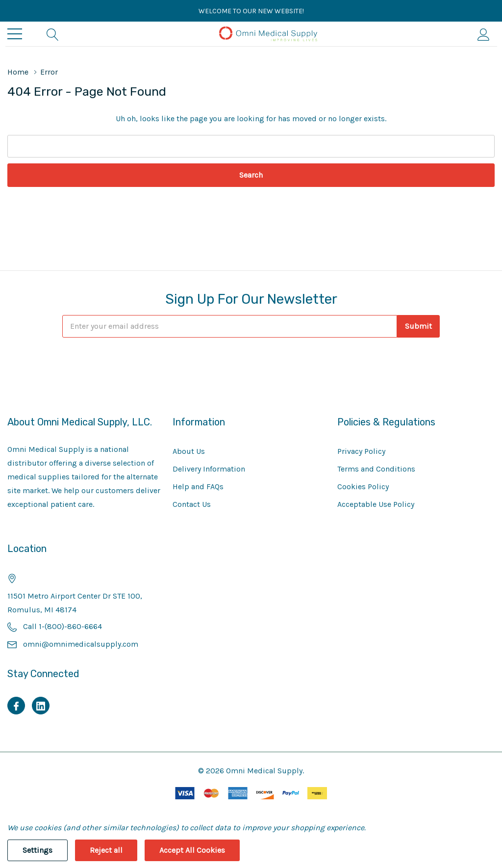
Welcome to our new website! (251, 11)
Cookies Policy (363, 487)
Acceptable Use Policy (376, 504)
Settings (38, 850)
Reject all (106, 850)
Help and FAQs (198, 487)
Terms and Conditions (376, 469)
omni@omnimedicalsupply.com (81, 644)
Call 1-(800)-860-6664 (63, 626)
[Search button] (53, 34)
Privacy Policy (361, 451)
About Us (189, 451)
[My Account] (484, 34)
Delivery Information (209, 469)
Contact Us (192, 504)
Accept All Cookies (192, 850)
